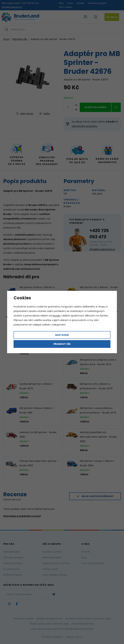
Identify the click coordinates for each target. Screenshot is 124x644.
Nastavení (62, 335)
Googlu (56, 316)
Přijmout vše (62, 344)
